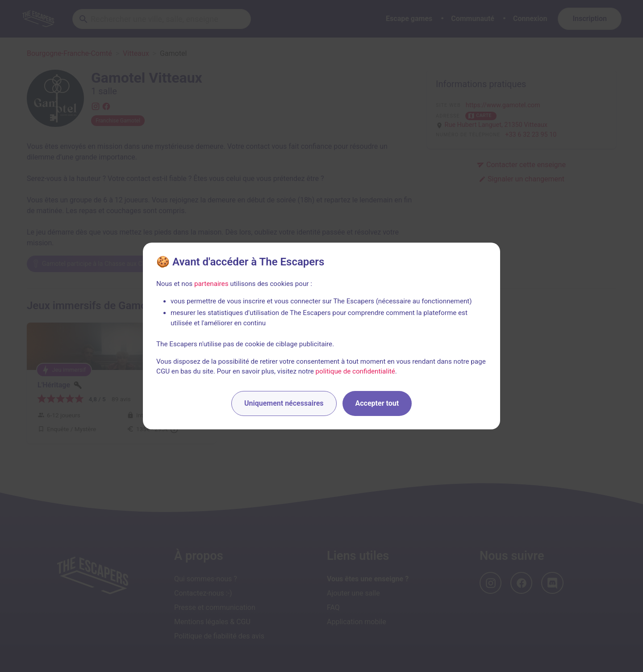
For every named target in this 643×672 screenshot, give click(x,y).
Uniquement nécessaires (284, 403)
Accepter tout (377, 403)
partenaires (211, 284)
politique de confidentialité (355, 371)
